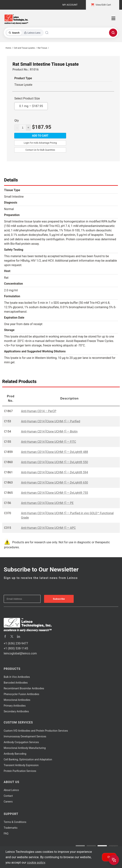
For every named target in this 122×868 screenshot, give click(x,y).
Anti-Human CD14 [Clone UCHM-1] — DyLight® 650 (54, 483)
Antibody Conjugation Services (21, 742)
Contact (8, 796)
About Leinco (11, 790)
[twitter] (12, 636)
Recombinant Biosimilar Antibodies (24, 688)
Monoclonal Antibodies (17, 700)
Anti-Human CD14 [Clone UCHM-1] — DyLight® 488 (54, 452)
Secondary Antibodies (16, 711)
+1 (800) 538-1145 (16, 648)
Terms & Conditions (15, 822)
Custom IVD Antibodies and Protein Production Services (36, 731)
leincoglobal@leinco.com (20, 653)
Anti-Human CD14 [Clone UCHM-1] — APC (48, 528)
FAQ (6, 833)
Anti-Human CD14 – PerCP (39, 411)
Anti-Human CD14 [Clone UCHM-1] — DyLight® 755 (54, 493)
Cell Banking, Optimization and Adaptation (28, 759)
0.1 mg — (31, 105)
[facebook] (5, 636)
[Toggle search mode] (25, 33)
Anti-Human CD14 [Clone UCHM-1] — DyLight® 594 (54, 472)
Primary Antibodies (15, 706)
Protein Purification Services (20, 771)
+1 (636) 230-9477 (16, 643)
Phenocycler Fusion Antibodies (21, 694)
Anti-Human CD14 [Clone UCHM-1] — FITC (48, 442)
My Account (70, 5)
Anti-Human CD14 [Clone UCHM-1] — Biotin (49, 431)
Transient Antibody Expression (21, 765)
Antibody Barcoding (15, 754)
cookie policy (36, 862)
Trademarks (11, 828)
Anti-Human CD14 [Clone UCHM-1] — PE (47, 503)
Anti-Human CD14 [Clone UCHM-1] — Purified (50, 421)
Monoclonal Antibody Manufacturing (25, 748)
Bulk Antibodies (17, 677)
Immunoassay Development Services (25, 736)
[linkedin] (19, 636)
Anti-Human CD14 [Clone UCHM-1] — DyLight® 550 (54, 462)
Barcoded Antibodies (16, 683)
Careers (8, 802)
